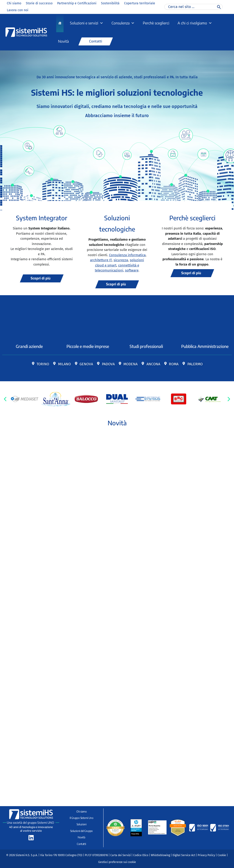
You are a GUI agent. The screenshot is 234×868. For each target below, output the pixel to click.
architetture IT (101, 260)
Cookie (222, 855)
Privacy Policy (206, 855)
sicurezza (121, 260)
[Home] (60, 23)
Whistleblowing (160, 855)
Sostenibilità (110, 3)
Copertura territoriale (140, 3)
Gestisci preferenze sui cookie (117, 862)
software (132, 270)
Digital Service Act (184, 855)
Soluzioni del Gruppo (81, 831)
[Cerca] (219, 7)
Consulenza (123, 23)
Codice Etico (141, 855)
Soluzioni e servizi (87, 23)
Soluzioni (82, 824)
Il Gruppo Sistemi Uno (81, 818)
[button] (5, 399)
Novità (63, 41)
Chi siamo (14, 3)
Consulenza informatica (127, 255)
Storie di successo (39, 3)
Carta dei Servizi (121, 855)
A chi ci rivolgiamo (195, 23)
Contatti (81, 844)
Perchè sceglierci (156, 23)
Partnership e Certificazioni (77, 3)
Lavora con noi (18, 10)
